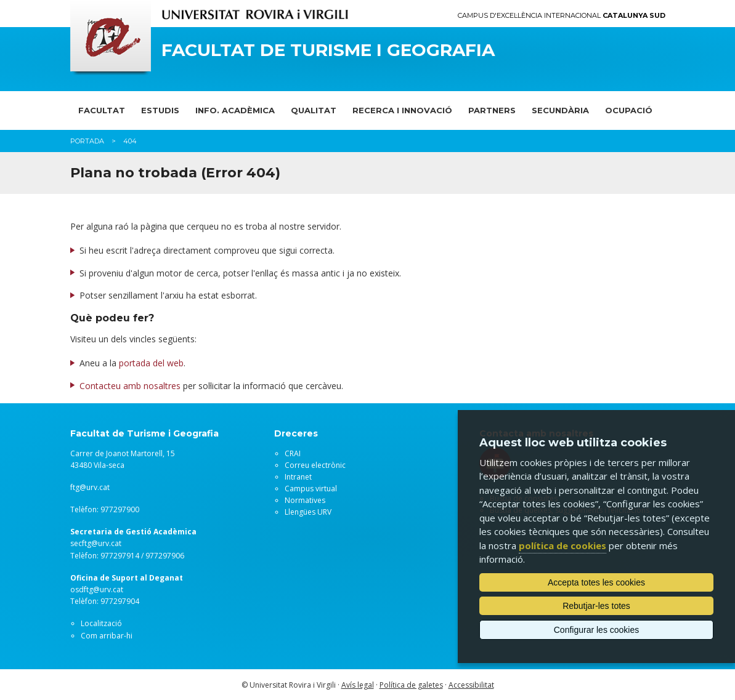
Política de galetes (411, 685)
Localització (101, 623)
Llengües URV (308, 512)
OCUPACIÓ (629, 110)
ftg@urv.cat (90, 487)
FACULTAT (102, 110)
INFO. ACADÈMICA (235, 110)
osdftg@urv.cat (97, 589)
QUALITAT (314, 110)
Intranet (298, 477)
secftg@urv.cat (96, 543)
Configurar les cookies (597, 630)
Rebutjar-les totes (596, 606)
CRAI (293, 453)
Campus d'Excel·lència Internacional (562, 16)
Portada (87, 141)
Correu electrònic (315, 465)
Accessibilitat (471, 685)
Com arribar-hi (107, 636)
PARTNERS (492, 110)
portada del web (151, 363)
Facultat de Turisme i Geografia (328, 50)
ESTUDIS (160, 110)
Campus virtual (311, 489)
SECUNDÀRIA (560, 110)
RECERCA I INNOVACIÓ (402, 110)
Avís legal (358, 685)
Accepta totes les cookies (596, 582)
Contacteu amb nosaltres (130, 386)
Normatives (305, 500)
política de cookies (562, 545)
